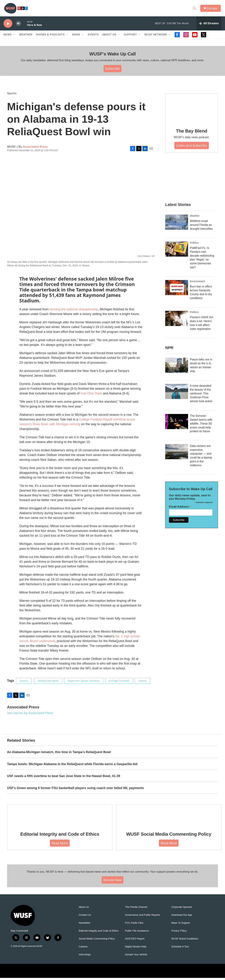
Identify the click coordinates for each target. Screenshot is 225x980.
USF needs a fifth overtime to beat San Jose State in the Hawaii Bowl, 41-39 (64, 778)
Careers (83, 949)
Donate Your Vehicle (136, 957)
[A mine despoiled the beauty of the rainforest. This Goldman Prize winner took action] (177, 394)
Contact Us (85, 917)
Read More (60, 845)
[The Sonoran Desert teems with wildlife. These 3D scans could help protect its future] (177, 424)
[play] (8, 26)
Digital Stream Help (136, 949)
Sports (12, 95)
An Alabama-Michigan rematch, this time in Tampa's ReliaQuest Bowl (59, 754)
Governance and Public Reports (142, 917)
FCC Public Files (134, 925)
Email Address (180, 509)
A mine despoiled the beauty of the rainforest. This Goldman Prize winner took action (201, 396)
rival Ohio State (91, 395)
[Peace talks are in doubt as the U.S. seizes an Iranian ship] (177, 367)
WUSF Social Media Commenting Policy (169, 836)
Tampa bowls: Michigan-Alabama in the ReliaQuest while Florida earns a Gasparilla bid (72, 766)
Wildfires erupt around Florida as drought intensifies (201, 227)
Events (93, 37)
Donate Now (113, 882)
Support (130, 37)
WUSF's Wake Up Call (112, 56)
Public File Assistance (137, 933)
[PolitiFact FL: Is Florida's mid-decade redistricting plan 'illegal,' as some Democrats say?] (177, 251)
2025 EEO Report (135, 941)
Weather (26, 37)
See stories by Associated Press (30, 715)
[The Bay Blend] (192, 111)
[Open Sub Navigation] (14, 37)
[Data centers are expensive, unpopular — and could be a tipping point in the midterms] (177, 454)
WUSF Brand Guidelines (185, 941)
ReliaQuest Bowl (48, 683)
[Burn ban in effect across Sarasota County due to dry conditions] (177, 290)
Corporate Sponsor (182, 909)
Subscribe (113, 71)
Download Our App (182, 917)
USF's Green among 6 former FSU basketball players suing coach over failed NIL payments (75, 790)
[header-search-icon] (195, 9)
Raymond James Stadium (84, 683)
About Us (84, 909)
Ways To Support (181, 925)
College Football (119, 683)
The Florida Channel (136, 909)
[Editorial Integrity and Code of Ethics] (60, 817)
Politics (194, 245)
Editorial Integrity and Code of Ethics (60, 836)
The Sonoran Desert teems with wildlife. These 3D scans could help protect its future (201, 426)
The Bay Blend (192, 133)
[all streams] (209, 26)
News (8, 37)
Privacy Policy (179, 933)
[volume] (18, 26)
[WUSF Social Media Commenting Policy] (169, 817)
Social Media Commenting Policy (97, 941)
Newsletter (85, 925)
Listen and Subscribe (192, 147)
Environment (197, 283)
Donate (213, 9)
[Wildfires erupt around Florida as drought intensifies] (177, 224)
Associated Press (35, 149)
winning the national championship (74, 311)
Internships (85, 957)
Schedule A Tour (180, 949)
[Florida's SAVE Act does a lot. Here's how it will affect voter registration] (177, 321)
